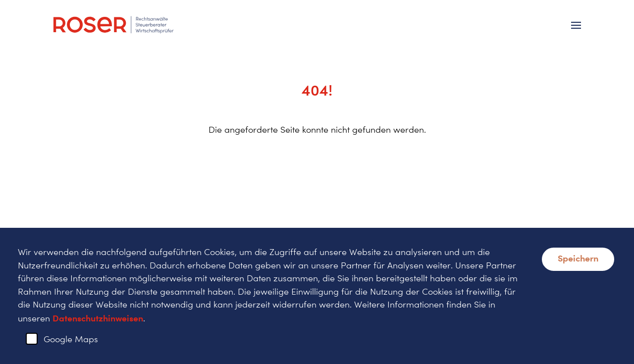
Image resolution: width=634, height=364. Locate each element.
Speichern (578, 258)
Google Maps (71, 339)
